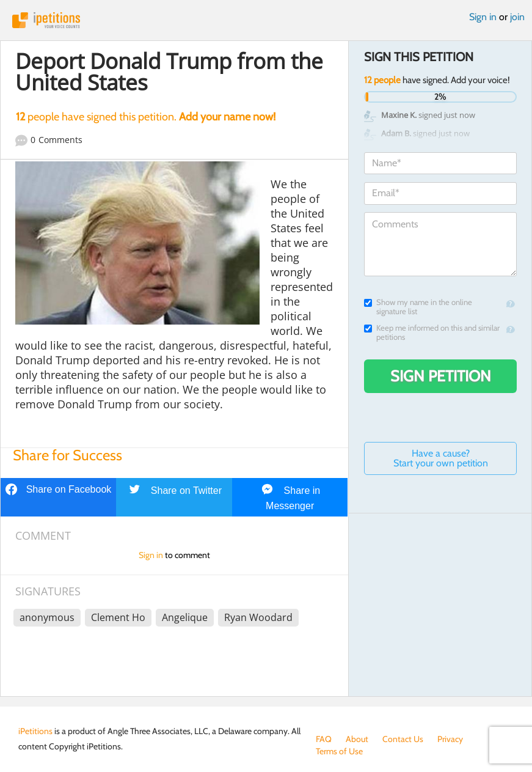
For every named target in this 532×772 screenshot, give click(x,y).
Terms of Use (339, 751)
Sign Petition (441, 376)
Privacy (450, 739)
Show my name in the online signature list (418, 307)
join (517, 17)
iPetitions (266, 20)
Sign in (483, 17)
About (357, 739)
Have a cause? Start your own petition (441, 458)
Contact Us (403, 739)
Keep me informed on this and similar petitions (432, 333)
